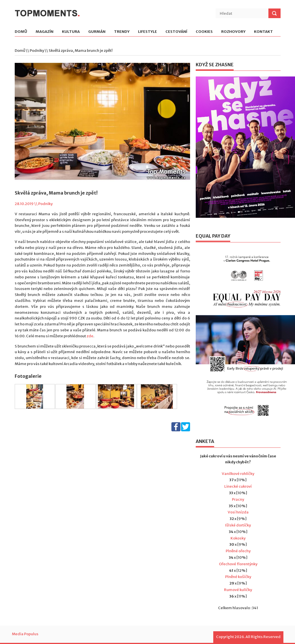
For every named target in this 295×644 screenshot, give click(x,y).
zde (90, 336)
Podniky (37, 51)
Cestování (176, 32)
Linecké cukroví (238, 486)
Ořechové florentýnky (238, 564)
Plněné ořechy (238, 551)
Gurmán (97, 32)
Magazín (45, 32)
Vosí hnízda (238, 512)
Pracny (238, 499)
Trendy (122, 32)
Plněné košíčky (238, 577)
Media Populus (25, 634)
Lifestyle (147, 32)
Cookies (204, 32)
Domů (21, 32)
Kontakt (263, 32)
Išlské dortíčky (238, 525)
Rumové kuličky (238, 590)
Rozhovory (233, 32)
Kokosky (238, 538)
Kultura (71, 32)
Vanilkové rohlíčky (238, 474)
